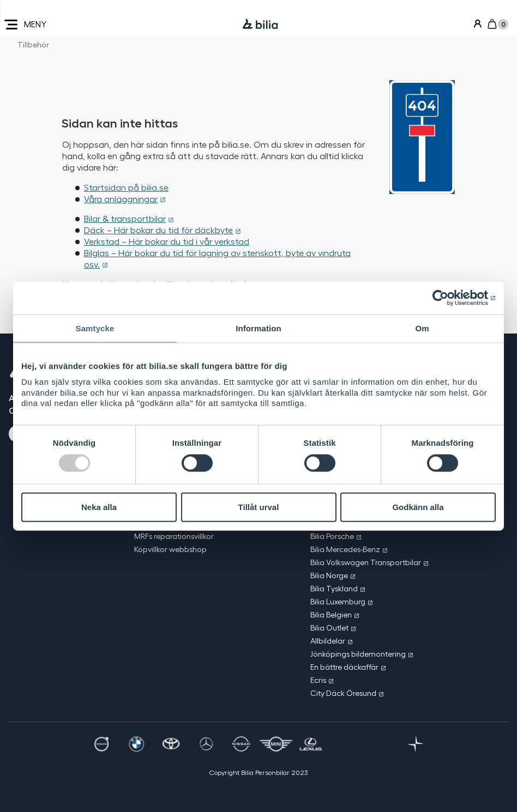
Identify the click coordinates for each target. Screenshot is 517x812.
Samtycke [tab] (95, 328)
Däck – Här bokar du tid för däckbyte (158, 230)
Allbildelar (328, 641)
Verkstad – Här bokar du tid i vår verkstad (167, 241)
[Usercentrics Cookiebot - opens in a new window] (448, 298)
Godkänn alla (418, 507)
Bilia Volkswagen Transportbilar (366, 562)
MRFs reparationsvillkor (174, 536)
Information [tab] (258, 328)
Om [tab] (422, 328)
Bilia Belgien (331, 614)
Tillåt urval (259, 507)
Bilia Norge (329, 575)
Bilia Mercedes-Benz (345, 549)
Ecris (318, 680)
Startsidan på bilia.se (126, 187)
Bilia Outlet (329, 628)
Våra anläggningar (121, 199)
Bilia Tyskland (334, 588)
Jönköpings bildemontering (358, 654)
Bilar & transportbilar (125, 218)
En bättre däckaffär (344, 667)
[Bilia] (260, 25)
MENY (25, 25)
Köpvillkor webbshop (170, 549)
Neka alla (99, 507)
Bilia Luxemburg (338, 601)
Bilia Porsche (332, 536)
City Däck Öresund (343, 693)
